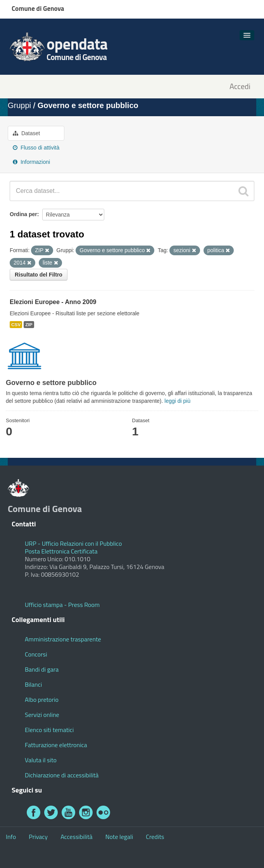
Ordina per (23, 214)
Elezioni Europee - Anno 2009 (53, 302)
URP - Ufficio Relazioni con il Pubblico (73, 543)
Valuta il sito (41, 760)
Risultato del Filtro (39, 275)
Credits (155, 837)
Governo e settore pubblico (88, 105)
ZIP (29, 325)
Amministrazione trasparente (63, 639)
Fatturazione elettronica (56, 745)
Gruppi (19, 105)
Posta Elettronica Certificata (61, 551)
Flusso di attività (36, 148)
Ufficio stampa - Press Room (62, 605)
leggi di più (177, 401)
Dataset (26, 133)
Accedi (240, 87)
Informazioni (31, 162)
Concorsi (36, 654)
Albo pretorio (42, 700)
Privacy (38, 837)
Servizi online (42, 715)
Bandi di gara (42, 669)
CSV (16, 325)
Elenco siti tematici (49, 730)
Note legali (119, 837)
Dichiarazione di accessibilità (62, 775)
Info (11, 837)
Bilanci (33, 684)
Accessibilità (76, 837)
